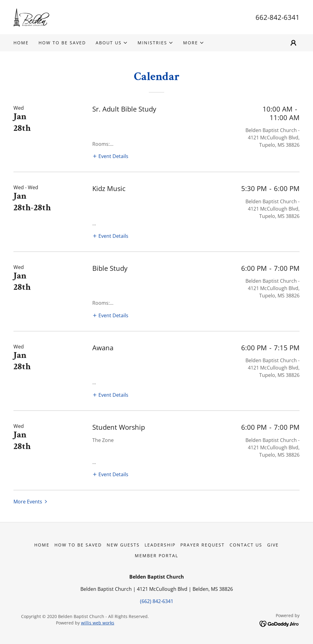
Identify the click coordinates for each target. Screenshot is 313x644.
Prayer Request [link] (203, 545)
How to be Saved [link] (62, 43)
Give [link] (273, 545)
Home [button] (42, 545)
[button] (112, 43)
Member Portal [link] (156, 556)
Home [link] (21, 43)
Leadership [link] (160, 545)
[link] (32, 17)
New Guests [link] (123, 545)
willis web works (98, 623)
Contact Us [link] (246, 545)
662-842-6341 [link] (278, 17)
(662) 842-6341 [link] (157, 601)
